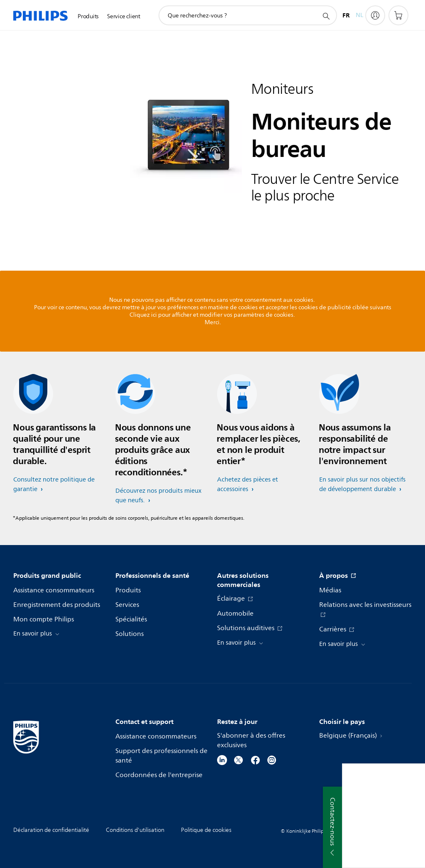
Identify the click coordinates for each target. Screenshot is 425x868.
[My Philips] (375, 15)
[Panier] (398, 15)
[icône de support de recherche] (326, 16)
